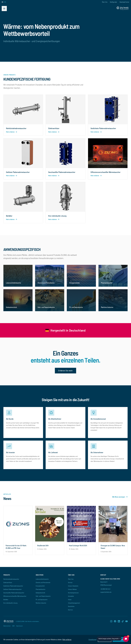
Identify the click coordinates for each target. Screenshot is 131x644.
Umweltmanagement (74, 603)
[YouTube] (127, 621)
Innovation (71, 596)
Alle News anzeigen (120, 497)
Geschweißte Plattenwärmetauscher (14, 593)
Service (70, 582)
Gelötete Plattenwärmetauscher (13, 589)
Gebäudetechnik (40, 593)
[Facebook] (115, 621)
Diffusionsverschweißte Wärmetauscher (15, 596)
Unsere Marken (72, 589)
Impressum (19, 626)
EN (5, 2)
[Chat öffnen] (126, 639)
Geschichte (71, 606)
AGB (13, 626)
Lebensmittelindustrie (42, 579)
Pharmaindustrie (41, 589)
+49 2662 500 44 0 (105, 589)
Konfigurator (114, 2)
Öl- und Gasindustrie (42, 600)
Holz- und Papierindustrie (43, 596)
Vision (70, 600)
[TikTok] (123, 621)
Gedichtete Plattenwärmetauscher (13, 586)
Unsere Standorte (73, 586)
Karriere (70, 610)
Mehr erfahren (67, 639)
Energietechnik (40, 586)
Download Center (124, 2)
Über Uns (105, 2)
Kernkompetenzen (73, 593)
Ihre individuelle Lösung (10, 603)
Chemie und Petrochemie (43, 582)
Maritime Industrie (41, 603)
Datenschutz (7, 626)
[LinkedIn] (119, 621)
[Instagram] (111, 621)
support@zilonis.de (106, 592)
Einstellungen (93, 639)
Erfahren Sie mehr (65, 371)
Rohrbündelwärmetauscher (11, 579)
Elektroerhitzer (8, 582)
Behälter (6, 600)
